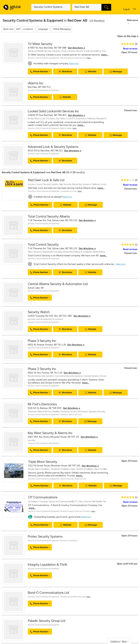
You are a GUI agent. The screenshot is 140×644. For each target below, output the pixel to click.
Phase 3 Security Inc (42, 341)
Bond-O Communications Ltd (48, 593)
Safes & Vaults (66, 128)
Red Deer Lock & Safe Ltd (46, 180)
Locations (28, 29)
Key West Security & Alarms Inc (50, 433)
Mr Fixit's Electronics (42, 404)
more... (105, 55)
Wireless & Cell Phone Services (73, 597)
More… (89, 58)
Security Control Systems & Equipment (44, 58)
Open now (8, 29)
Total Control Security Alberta (49, 217)
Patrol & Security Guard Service (73, 58)
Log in (126, 9)
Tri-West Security (40, 44)
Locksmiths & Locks (69, 191)
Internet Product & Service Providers (75, 511)
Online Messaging (62, 29)
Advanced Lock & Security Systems (53, 147)
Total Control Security (43, 245)
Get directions (75, 48)
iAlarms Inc (36, 83)
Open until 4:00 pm (127, 564)
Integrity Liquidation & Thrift (48, 565)
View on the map (127, 36)
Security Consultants (69, 541)
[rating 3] (127, 181)
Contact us (115, 641)
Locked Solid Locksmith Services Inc (53, 111)
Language (43, 29)
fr (135, 10)
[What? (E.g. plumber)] (51, 7)
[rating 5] (127, 45)
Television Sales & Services (71, 415)
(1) (136, 245)
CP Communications (43, 498)
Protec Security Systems (45, 537)
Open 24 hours (129, 53)
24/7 (18, 29)
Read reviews (130, 49)
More (124, 641)
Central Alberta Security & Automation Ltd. (58, 284)
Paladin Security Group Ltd (46, 621)
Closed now (131, 111)
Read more (74, 64)
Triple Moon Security (43, 462)
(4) (136, 44)
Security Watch (39, 312)
